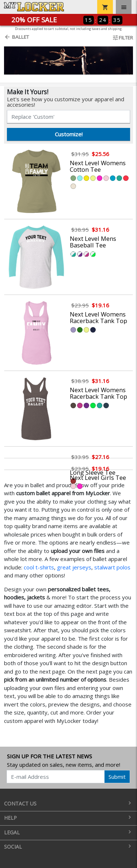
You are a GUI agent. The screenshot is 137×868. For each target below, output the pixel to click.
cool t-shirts (39, 567)
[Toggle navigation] (124, 7)
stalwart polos (112, 567)
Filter (123, 38)
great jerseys (74, 567)
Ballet (16, 37)
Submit (117, 777)
